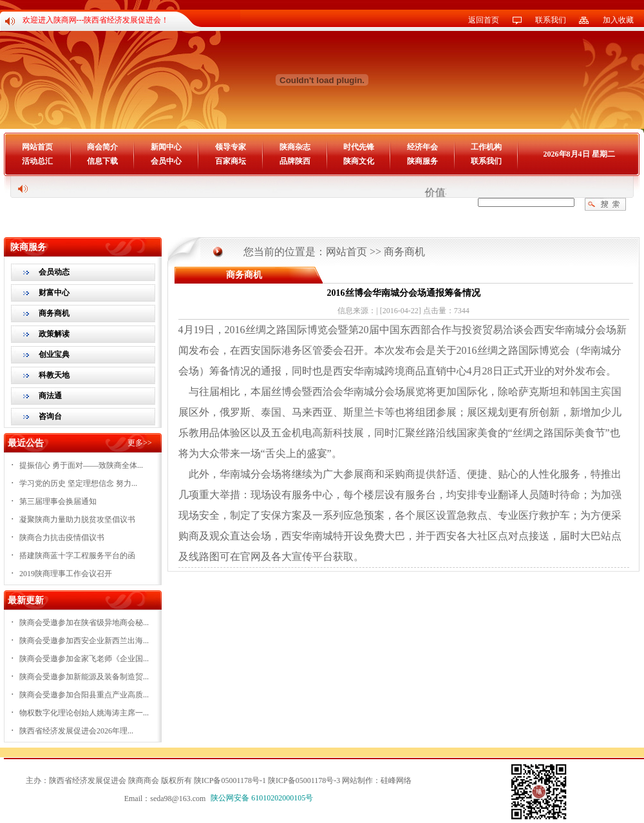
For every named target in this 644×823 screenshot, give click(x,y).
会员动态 (54, 272)
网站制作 (357, 780)
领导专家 (231, 147)
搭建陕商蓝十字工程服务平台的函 (77, 556)
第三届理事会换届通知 (58, 501)
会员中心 (166, 161)
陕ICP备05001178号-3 (304, 780)
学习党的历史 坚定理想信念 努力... (78, 483)
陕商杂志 (295, 147)
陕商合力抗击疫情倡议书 (62, 537)
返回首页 (484, 20)
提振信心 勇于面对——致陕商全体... (81, 465)
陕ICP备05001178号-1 (230, 780)
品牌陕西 (295, 161)
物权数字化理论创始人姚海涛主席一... (84, 713)
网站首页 (37, 147)
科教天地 (54, 375)
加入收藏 (618, 20)
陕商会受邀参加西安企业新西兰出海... (84, 641)
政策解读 (54, 334)
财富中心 (54, 293)
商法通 (50, 396)
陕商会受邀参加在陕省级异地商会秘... (84, 623)
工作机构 (486, 147)
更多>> (140, 443)
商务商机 (54, 313)
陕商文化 (359, 161)
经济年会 (422, 147)
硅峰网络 (396, 780)
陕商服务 (422, 161)
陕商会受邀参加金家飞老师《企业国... (84, 659)
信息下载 (102, 161)
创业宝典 (54, 354)
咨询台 (50, 416)
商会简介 (102, 147)
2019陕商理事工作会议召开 (66, 574)
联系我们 (551, 20)
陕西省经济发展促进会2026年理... (76, 731)
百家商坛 (231, 161)
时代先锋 (359, 147)
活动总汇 (37, 161)
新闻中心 (166, 147)
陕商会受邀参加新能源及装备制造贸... (84, 677)
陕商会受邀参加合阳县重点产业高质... (84, 695)
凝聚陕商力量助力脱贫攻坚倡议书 (77, 519)
